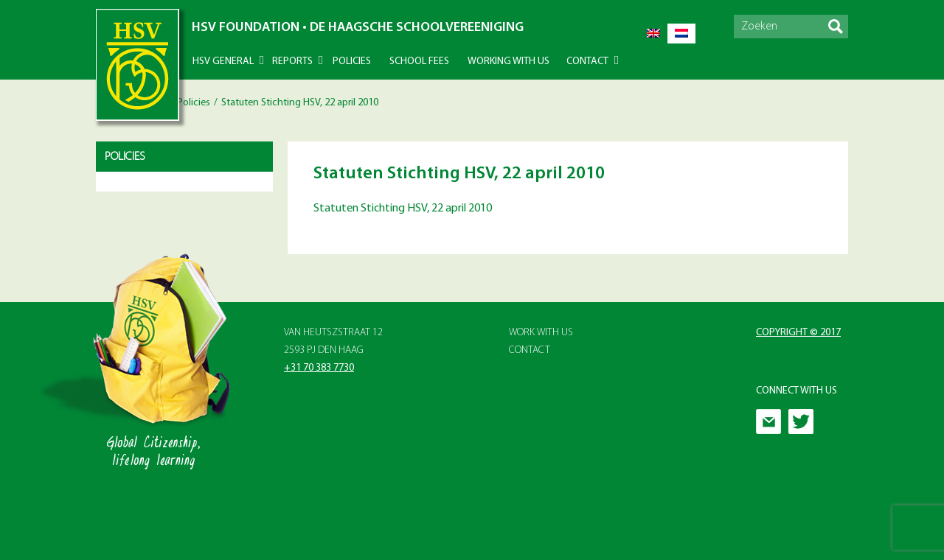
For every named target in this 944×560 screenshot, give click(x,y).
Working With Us (509, 62)
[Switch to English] (653, 34)
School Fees (419, 62)
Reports (292, 62)
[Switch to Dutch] (681, 34)
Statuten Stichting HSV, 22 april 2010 (403, 209)
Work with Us (541, 333)
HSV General (223, 62)
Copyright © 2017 (798, 333)
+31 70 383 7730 (319, 368)
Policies (352, 62)
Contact (587, 62)
